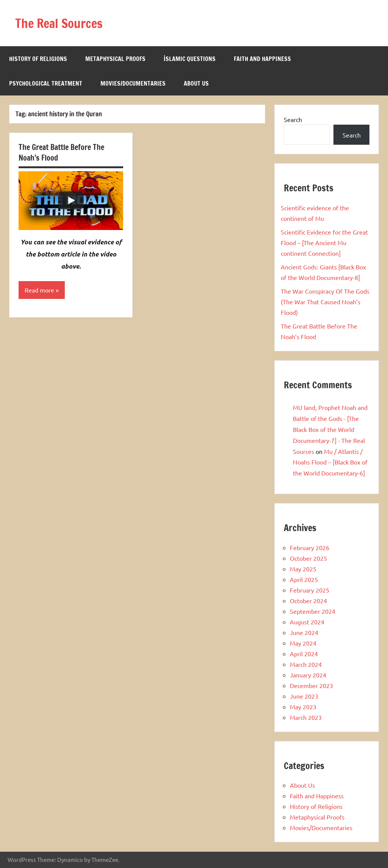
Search (293, 119)
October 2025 (308, 558)
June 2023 (304, 696)
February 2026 (310, 547)
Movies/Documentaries (133, 83)
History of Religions (38, 59)
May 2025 (303, 569)
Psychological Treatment (46, 83)
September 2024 (313, 611)
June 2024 (304, 632)
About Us (196, 83)
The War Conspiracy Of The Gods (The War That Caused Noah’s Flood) (325, 302)
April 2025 (304, 579)
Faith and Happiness (262, 59)
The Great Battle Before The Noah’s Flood (61, 152)
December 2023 (311, 685)
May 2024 (303, 643)
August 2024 (307, 622)
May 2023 (303, 707)
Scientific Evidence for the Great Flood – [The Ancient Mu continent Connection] (324, 242)
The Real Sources (63, 23)
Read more (39, 290)
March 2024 (306, 664)
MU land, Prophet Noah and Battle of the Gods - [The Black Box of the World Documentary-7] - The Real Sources (330, 429)
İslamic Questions (190, 59)
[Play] (71, 200)
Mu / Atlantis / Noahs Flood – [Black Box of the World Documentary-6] (330, 462)
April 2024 (304, 654)
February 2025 (310, 590)
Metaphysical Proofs (115, 59)
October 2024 (308, 601)
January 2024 (308, 675)
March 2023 (306, 717)
